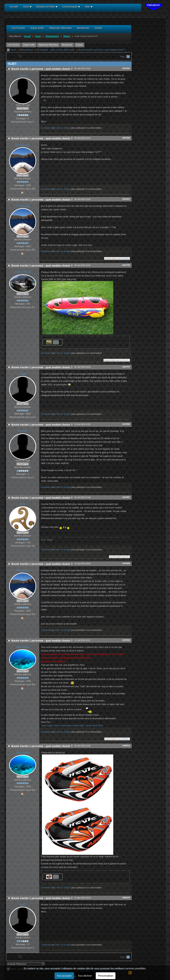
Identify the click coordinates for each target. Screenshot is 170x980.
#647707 (126, 367)
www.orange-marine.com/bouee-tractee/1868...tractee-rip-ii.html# (72, 726)
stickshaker (23, 647)
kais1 (23, 904)
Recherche (67, 45)
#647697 (126, 199)
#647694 (126, 68)
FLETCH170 (23, 272)
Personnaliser (106, 976)
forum (14, 50)
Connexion (46, 128)
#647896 (126, 424)
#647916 (126, 640)
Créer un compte (63, 128)
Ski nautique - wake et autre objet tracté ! (56, 50)
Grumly (23, 75)
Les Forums (13, 45)
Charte (79, 45)
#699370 (126, 898)
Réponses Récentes (48, 45)
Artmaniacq (23, 145)
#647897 (126, 497)
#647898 (126, 563)
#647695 (126, 138)
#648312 (126, 746)
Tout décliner (85, 976)
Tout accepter (64, 976)
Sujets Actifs (29, 45)
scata (23, 374)
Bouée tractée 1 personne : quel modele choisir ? (102, 50)
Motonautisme (26, 50)
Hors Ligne (23, 108)
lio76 (23, 504)
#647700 (126, 265)
